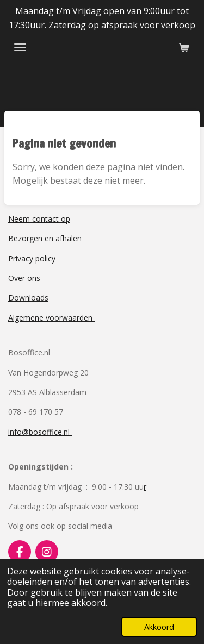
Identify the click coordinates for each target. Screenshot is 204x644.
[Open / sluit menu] (20, 47)
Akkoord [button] (159, 627)
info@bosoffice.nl (40, 432)
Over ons (24, 278)
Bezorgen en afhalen (45, 238)
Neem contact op (39, 219)
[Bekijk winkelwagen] (184, 47)
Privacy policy (32, 258)
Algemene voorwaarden (51, 318)
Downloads (28, 298)
